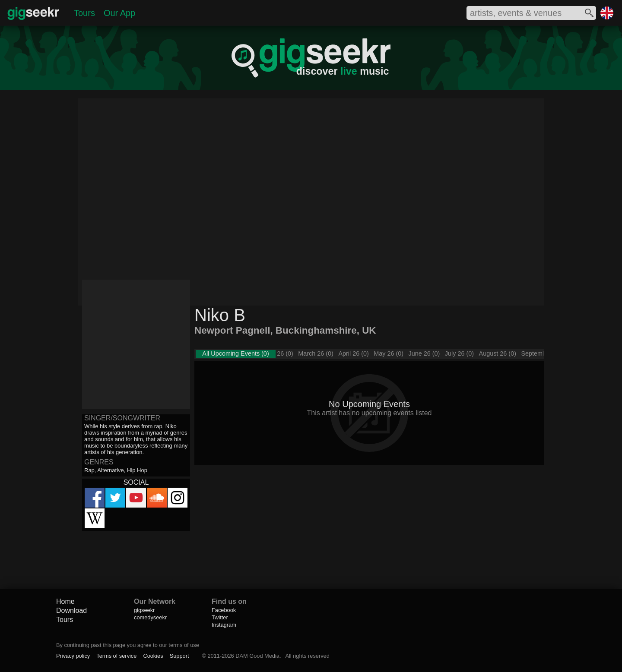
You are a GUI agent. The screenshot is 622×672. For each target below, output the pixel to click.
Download (71, 610)
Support (179, 656)
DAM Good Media (257, 656)
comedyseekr (150, 617)
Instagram (224, 625)
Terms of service (116, 656)
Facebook (224, 610)
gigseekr (144, 610)
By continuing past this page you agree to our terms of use (128, 645)
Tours (84, 13)
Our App (119, 13)
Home (65, 601)
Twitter (220, 617)
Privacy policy (73, 656)
